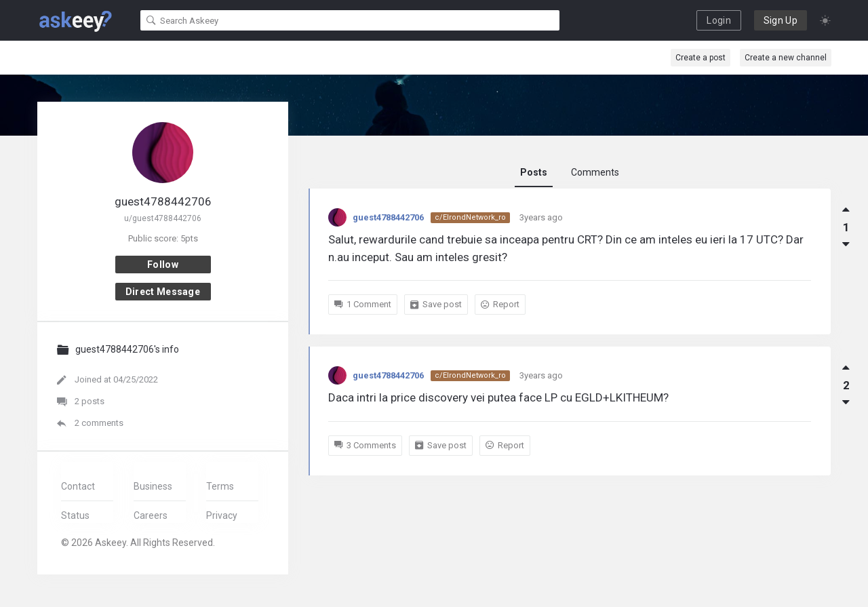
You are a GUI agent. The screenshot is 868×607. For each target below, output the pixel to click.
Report (500, 304)
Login (719, 20)
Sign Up (781, 20)
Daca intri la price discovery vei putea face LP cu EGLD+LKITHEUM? (498, 397)
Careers (151, 515)
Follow (163, 265)
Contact (78, 486)
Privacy (222, 515)
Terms (220, 486)
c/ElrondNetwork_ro (470, 217)
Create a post (701, 58)
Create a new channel (786, 58)
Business (153, 486)
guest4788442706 (388, 217)
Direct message (163, 292)
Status (75, 515)
